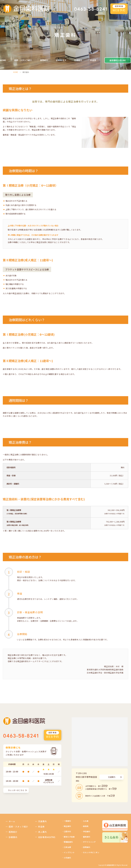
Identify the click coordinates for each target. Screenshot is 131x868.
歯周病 (86, 826)
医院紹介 (44, 60)
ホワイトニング (89, 842)
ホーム (12, 821)
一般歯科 (67, 821)
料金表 (93, 60)
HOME (3, 60)
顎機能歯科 (68, 842)
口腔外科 (67, 831)
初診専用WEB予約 (47, 837)
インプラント (69, 852)
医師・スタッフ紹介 (23, 60)
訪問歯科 (87, 847)
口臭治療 (67, 847)
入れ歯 (86, 821)
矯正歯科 (67, 826)
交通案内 (78, 60)
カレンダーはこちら (16, 790)
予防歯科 (87, 831)
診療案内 (60, 60)
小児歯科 (67, 858)
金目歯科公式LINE (118, 60)
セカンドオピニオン (91, 852)
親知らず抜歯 (69, 837)
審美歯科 (87, 837)
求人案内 (42, 832)
